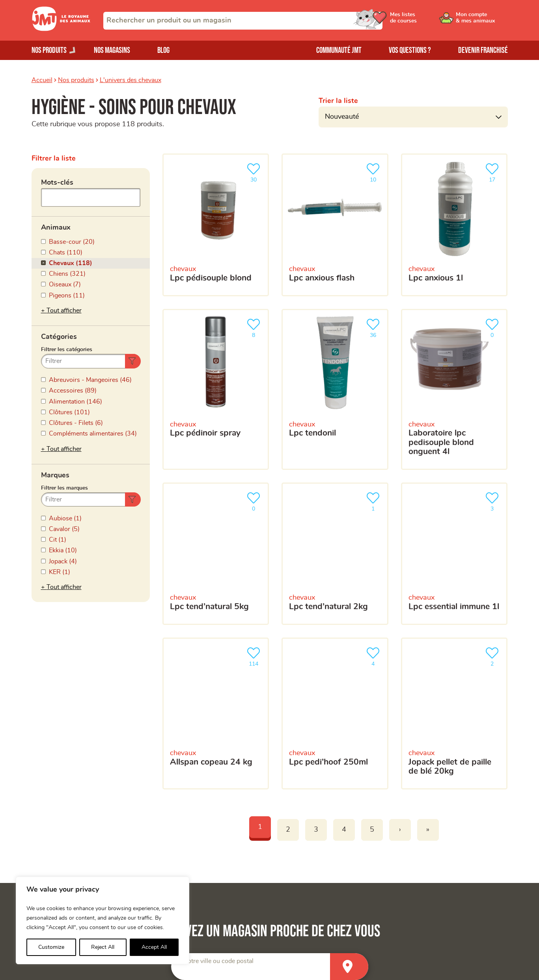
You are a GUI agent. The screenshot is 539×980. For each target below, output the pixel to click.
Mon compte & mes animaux (193, 849)
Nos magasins (112, 50)
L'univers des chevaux (131, 80)
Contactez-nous (421, 876)
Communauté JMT (339, 50)
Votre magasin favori (277, 690)
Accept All (154, 947)
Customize (51, 947)
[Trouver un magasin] (349, 534)
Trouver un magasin (426, 849)
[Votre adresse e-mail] (376, 624)
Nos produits (76, 80)
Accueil (42, 80)
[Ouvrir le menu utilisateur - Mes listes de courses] (422, 21)
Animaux (56, 225)
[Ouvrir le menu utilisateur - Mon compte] (481, 21)
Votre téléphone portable (283, 644)
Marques (55, 374)
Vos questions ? (410, 50)
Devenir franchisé (483, 50)
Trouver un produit (424, 836)
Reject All (103, 947)
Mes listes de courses (184, 863)
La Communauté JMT (183, 836)
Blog (163, 50)
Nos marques (50, 863)
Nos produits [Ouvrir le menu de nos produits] (49, 50)
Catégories (59, 299)
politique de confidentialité (409, 755)
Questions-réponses (427, 863)
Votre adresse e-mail (277, 608)
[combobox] (243, 21)
